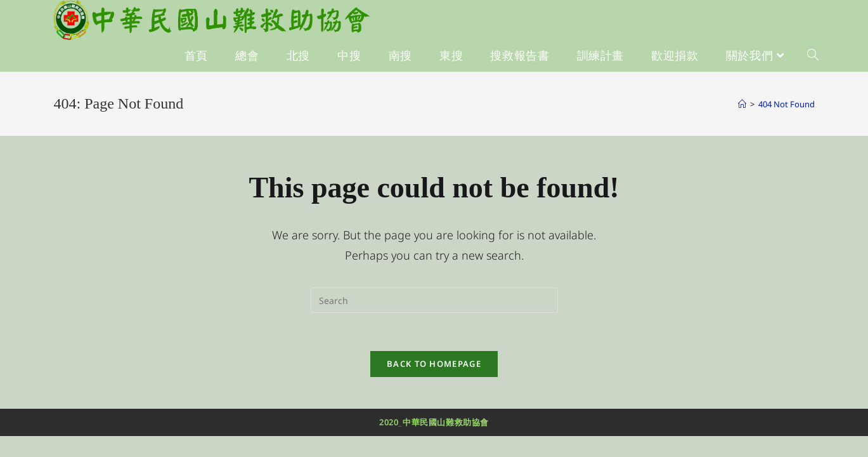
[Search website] (813, 56)
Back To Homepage (434, 364)
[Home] (742, 104)
